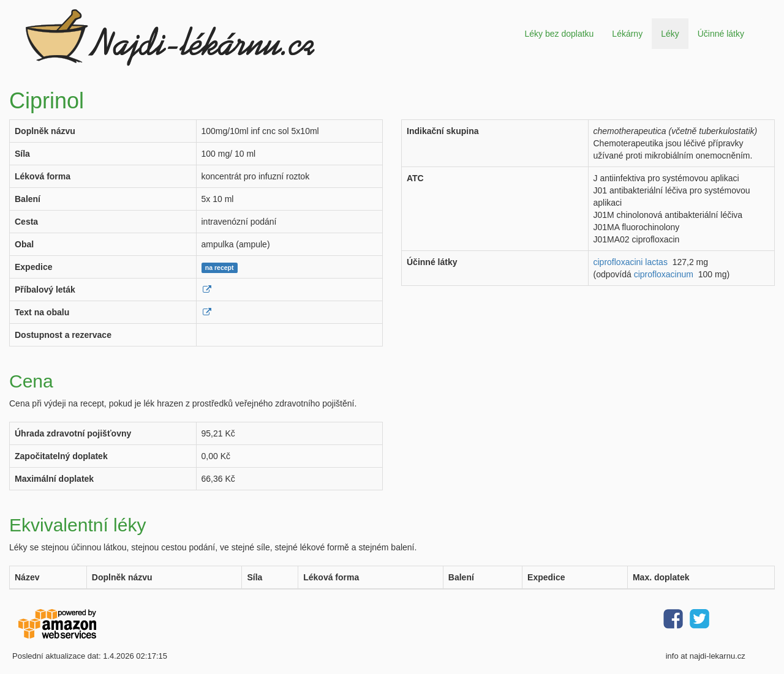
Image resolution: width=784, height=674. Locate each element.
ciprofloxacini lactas (631, 262)
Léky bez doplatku (559, 34)
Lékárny (627, 34)
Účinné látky (721, 34)
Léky (670, 34)
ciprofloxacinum (664, 274)
